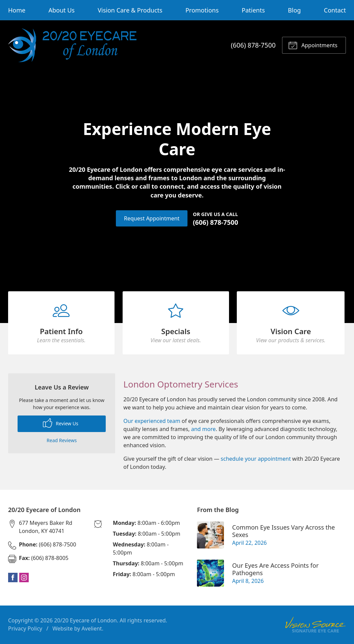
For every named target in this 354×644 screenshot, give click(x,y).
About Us (61, 10)
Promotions (202, 10)
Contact (335, 10)
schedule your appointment (256, 459)
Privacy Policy (25, 629)
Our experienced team (152, 422)
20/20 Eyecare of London (85, 621)
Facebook (13, 578)
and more (204, 430)
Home (17, 10)
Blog (294, 10)
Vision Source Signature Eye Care (315, 625)
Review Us (61, 424)
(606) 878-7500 (253, 45)
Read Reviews (62, 441)
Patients (254, 10)
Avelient (92, 629)
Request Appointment (152, 218)
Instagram (24, 578)
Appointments (313, 45)
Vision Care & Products (130, 10)
